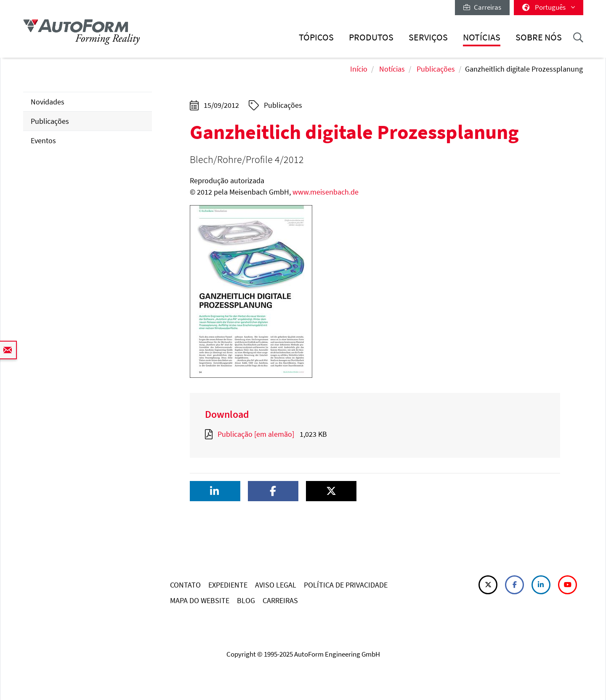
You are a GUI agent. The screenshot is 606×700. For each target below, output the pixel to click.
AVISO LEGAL (276, 585)
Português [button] (549, 7)
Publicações (436, 69)
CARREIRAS (280, 600)
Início (359, 69)
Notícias (482, 37)
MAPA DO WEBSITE (200, 600)
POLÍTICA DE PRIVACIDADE (346, 585)
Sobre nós (539, 37)
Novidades (48, 102)
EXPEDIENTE (228, 585)
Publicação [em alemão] (256, 434)
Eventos (43, 140)
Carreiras (482, 7)
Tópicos (316, 37)
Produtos (371, 37)
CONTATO (185, 585)
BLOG (246, 600)
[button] (215, 491)
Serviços (428, 37)
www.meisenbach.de (326, 192)
